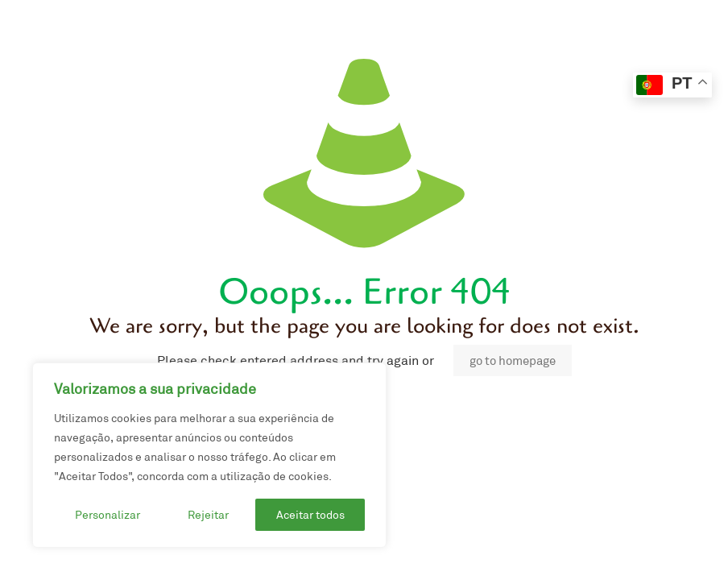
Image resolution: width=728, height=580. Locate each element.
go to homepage (513, 360)
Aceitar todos (310, 515)
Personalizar (108, 515)
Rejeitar (208, 515)
